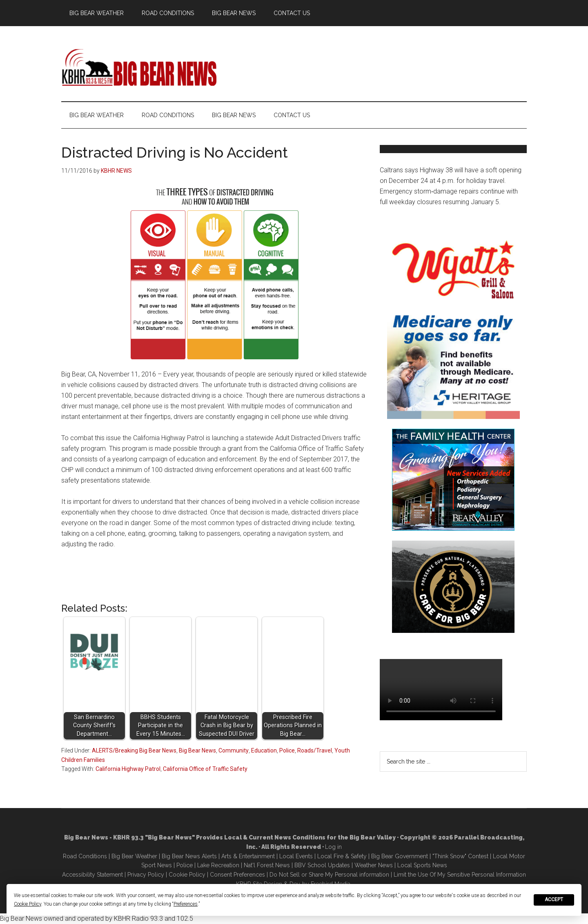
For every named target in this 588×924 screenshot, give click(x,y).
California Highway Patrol (128, 769)
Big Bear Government (400, 856)
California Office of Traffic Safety (205, 769)
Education (264, 750)
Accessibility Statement (92, 875)
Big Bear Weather (134, 856)
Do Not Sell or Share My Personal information (329, 875)
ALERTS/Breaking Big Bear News (134, 750)
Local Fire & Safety (342, 856)
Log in (333, 847)
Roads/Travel (315, 750)
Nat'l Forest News (267, 865)
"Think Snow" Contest (460, 856)
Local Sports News (422, 865)
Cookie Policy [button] (28, 904)
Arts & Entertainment (248, 856)
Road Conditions (85, 856)
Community (234, 750)
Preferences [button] (186, 904)
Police (287, 750)
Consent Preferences (237, 875)
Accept (554, 900)
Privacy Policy (146, 875)
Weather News (374, 865)
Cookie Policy (187, 875)
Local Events (296, 856)
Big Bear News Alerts (189, 856)
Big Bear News (197, 750)
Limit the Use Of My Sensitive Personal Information (460, 875)
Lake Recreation (218, 865)
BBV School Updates (322, 865)
